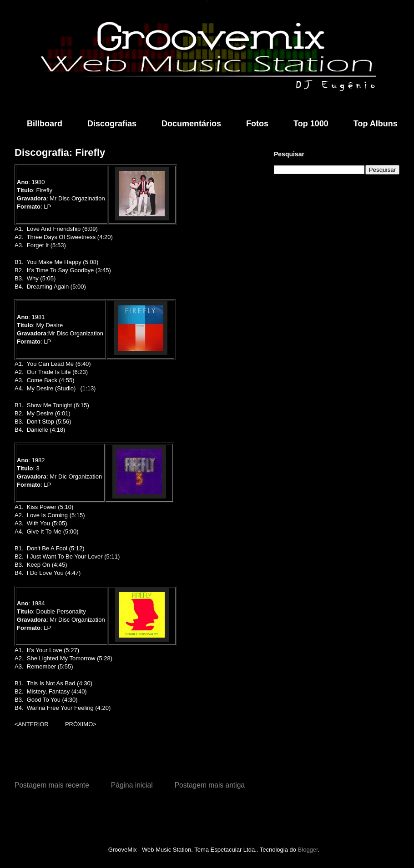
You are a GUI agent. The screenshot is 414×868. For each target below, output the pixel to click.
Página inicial (132, 785)
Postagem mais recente (52, 785)
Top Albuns (376, 124)
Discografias (112, 124)
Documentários (191, 124)
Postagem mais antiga (210, 785)
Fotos (257, 124)
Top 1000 (311, 124)
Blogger (308, 850)
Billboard (45, 124)
